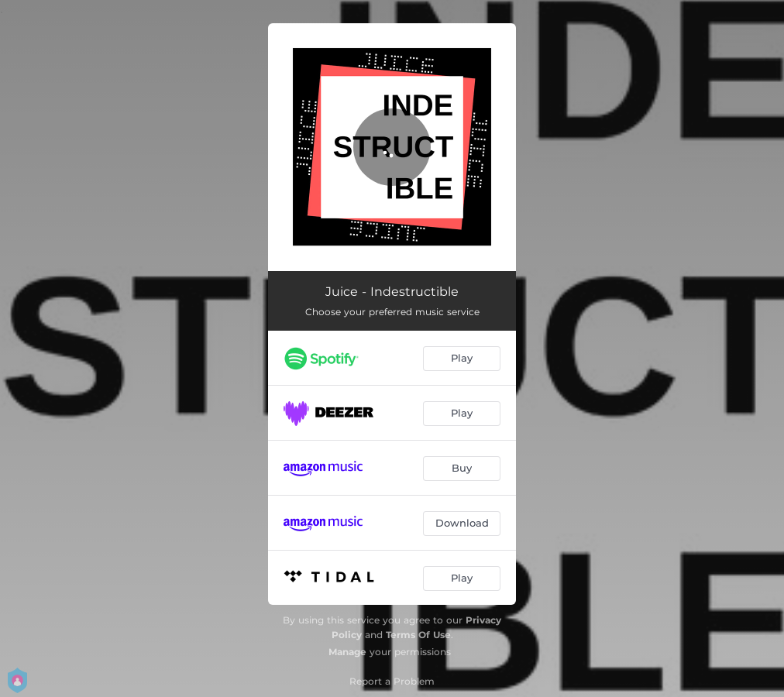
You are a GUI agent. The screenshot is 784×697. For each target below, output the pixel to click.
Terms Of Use (418, 635)
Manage (347, 652)
